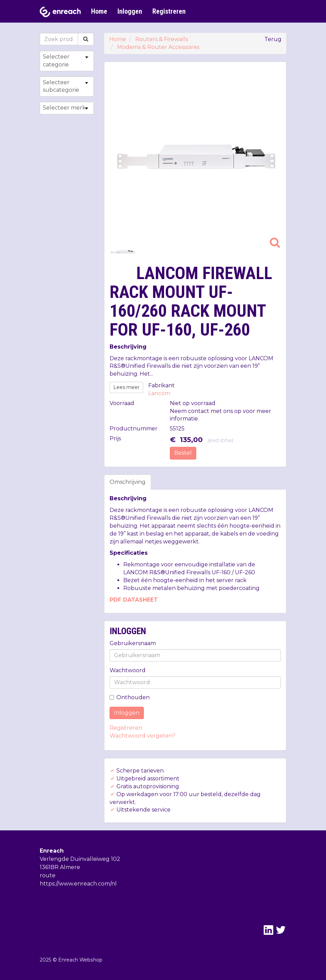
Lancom (159, 393)
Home (99, 11)
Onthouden (130, 697)
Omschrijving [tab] (128, 482)
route (48, 875)
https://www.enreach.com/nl (78, 884)
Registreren (169, 11)
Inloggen (130, 11)
